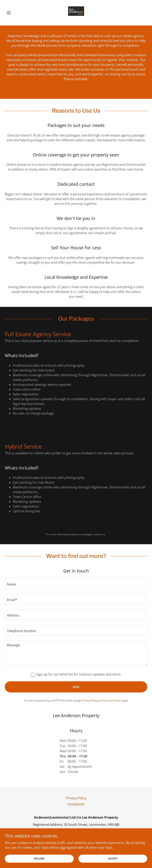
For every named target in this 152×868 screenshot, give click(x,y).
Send (76, 687)
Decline (39, 859)
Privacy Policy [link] (90, 701)
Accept (113, 859)
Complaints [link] (76, 804)
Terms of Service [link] (112, 701)
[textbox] (76, 584)
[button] (15, 13)
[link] (76, 13)
